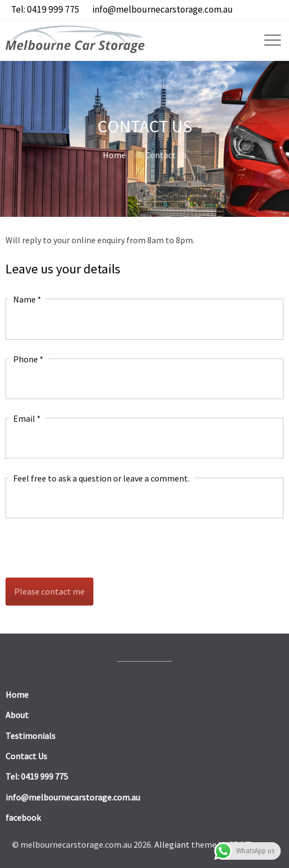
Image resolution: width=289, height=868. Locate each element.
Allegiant (172, 844)
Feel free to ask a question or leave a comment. (101, 478)
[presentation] (89, 548)
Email (27, 418)
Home (114, 155)
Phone (28, 359)
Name (27, 299)
